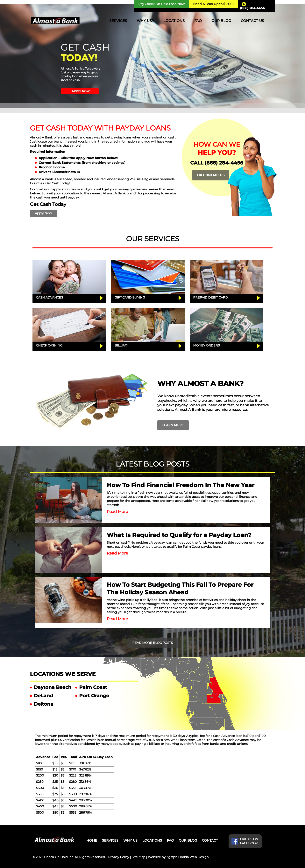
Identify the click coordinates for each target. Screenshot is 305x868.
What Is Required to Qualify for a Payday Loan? (179, 535)
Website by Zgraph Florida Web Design (178, 857)
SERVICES (118, 21)
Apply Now (43, 213)
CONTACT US (252, 21)
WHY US (130, 840)
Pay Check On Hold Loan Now (161, 4)
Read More (117, 512)
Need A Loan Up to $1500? (214, 4)
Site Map (138, 857)
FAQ (198, 21)
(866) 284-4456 (252, 8)
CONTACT (210, 840)
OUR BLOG (221, 21)
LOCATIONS (174, 21)
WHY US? (145, 21)
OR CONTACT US (211, 175)
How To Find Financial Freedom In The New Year (181, 485)
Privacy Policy (119, 857)
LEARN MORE (173, 425)
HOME (92, 840)
